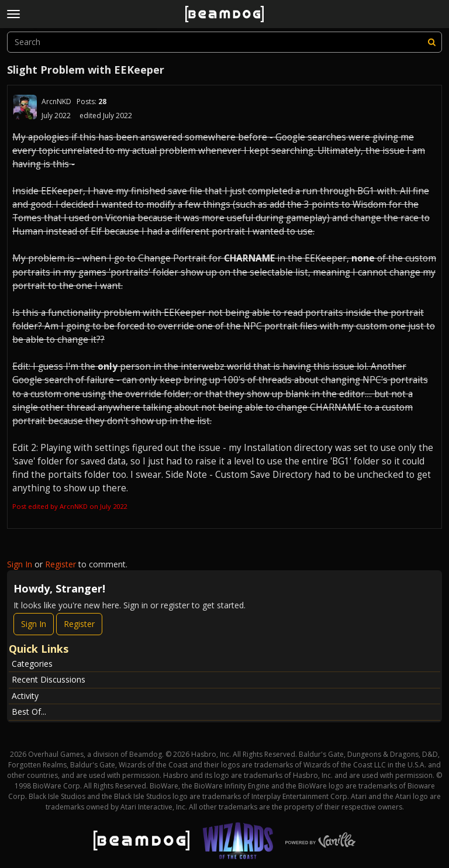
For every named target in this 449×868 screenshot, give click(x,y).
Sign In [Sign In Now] (34, 624)
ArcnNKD (56, 101)
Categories (32, 664)
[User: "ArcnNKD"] (25, 107)
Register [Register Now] (79, 624)
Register (61, 564)
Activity (25, 696)
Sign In (20, 564)
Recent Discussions (49, 679)
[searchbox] (224, 42)
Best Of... (29, 712)
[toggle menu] (13, 14)
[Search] (431, 42)
